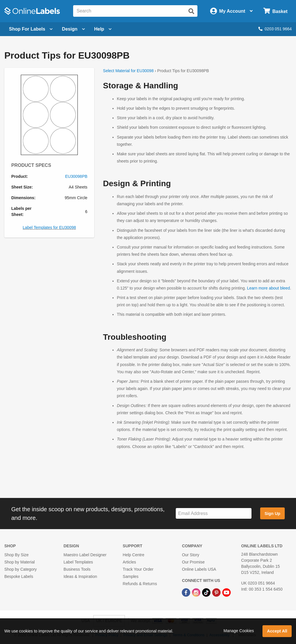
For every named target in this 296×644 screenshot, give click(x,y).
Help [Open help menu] (103, 29)
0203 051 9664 (275, 29)
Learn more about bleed (268, 288)
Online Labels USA (199, 569)
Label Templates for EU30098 (49, 227)
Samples (131, 576)
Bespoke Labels (19, 576)
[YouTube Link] (226, 592)
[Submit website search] (191, 11)
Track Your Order (138, 569)
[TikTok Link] (207, 592)
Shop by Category (21, 569)
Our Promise (193, 562)
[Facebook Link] (187, 592)
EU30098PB (76, 176)
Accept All (277, 631)
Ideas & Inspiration (80, 576)
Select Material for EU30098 (128, 71)
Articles (129, 562)
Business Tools (77, 569)
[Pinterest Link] (217, 592)
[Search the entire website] (135, 11)
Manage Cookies (239, 631)
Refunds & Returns (140, 584)
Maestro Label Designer (85, 555)
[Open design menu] (73, 29)
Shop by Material (20, 562)
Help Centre (134, 555)
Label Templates (78, 562)
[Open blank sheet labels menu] (31, 29)
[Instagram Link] (197, 592)
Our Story (190, 555)
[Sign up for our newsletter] (214, 513)
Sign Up (272, 514)
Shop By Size (16, 555)
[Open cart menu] (275, 11)
